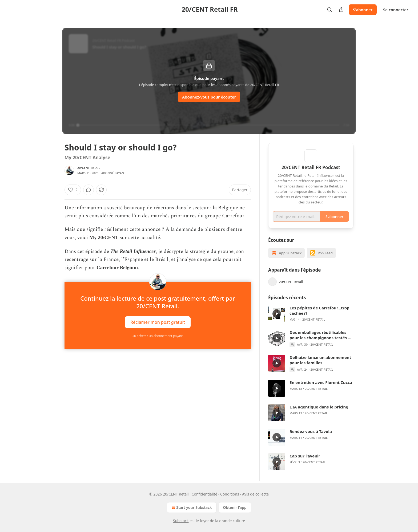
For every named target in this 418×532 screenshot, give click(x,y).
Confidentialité (204, 494)
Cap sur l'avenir (305, 456)
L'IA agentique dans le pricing (319, 407)
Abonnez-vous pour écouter (209, 97)
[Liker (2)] (73, 190)
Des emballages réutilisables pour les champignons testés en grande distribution (321, 335)
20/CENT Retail (89, 168)
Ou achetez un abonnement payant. (158, 336)
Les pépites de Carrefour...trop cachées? (319, 310)
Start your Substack (191, 508)
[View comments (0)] (89, 190)
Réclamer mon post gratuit (158, 322)
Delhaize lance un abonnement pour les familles (320, 360)
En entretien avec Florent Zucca (321, 382)
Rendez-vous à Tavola (311, 431)
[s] (277, 314)
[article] (311, 314)
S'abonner (363, 10)
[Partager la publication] (341, 10)
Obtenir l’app (235, 507)
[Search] (329, 10)
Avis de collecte (255, 494)
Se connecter (396, 10)
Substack (181, 521)
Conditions (230, 494)
